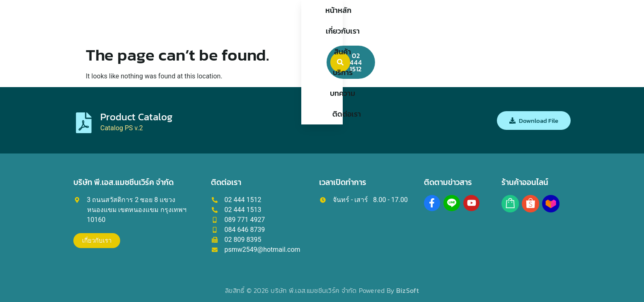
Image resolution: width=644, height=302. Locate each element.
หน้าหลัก (218, 21)
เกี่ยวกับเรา (265, 21)
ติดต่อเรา (425, 21)
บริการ (342, 21)
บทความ (381, 21)
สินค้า (307, 21)
